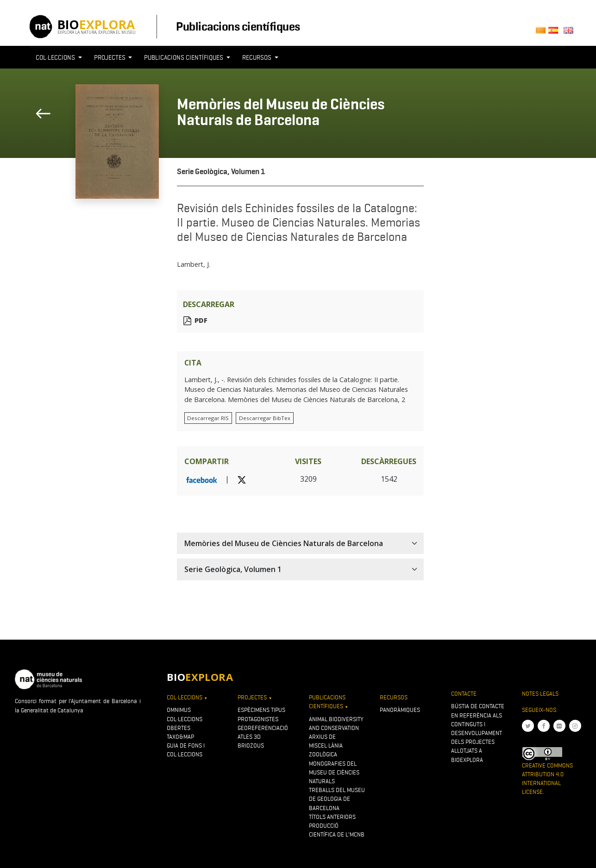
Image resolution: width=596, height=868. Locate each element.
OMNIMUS (179, 710)
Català (542, 33)
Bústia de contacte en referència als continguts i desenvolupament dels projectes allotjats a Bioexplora (478, 733)
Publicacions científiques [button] (184, 57)
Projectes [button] (110, 57)
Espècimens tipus (261, 710)
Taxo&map (180, 737)
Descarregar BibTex (265, 418)
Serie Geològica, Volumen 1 (221, 172)
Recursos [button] (257, 57)
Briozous (251, 745)
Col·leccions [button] (56, 57)
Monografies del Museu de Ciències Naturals (334, 772)
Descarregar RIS (208, 418)
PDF (201, 321)
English (570, 33)
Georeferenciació (263, 728)
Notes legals (540, 694)
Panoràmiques (400, 710)
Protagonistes (258, 719)
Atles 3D (249, 737)
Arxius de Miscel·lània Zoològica (326, 745)
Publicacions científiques (238, 26)
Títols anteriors (332, 817)
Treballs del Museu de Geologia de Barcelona (337, 799)
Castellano (556, 33)
